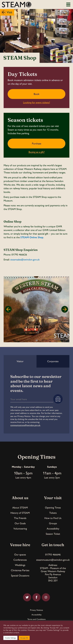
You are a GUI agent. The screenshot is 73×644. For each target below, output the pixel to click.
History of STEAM (20, 513)
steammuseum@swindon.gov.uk (53, 560)
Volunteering (20, 529)
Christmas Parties (20, 570)
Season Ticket (53, 534)
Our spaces (20, 555)
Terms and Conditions (36, 619)
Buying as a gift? (37, 152)
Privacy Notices (36, 610)
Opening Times (53, 508)
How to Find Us (53, 518)
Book (36, 94)
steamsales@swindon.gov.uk (25, 260)
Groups (53, 523)
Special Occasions (20, 576)
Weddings (20, 565)
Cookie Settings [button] (10, 638)
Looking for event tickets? (36, 102)
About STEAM (20, 508)
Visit (9, 12)
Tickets (53, 513)
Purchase (37, 144)
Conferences (20, 560)
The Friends (20, 518)
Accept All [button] (24, 638)
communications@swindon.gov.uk (25, 425)
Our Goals (20, 523)
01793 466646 (53, 555)
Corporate (53, 361)
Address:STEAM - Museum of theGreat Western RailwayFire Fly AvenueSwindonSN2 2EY (53, 573)
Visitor (20, 361)
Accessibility (53, 529)
